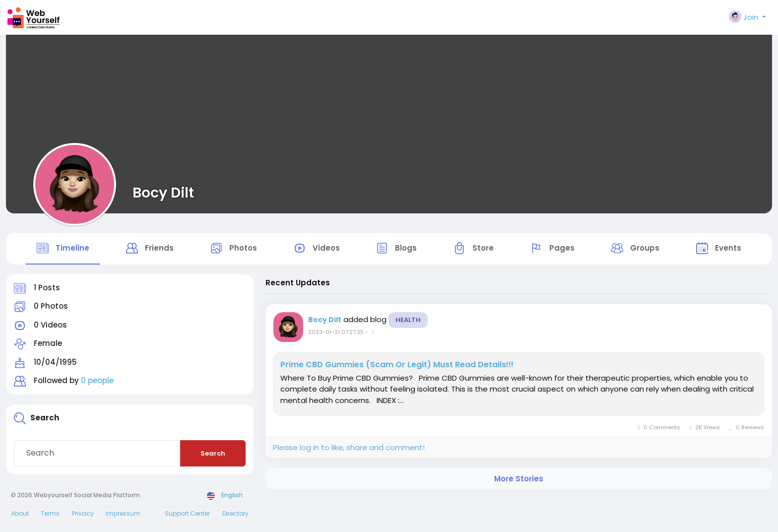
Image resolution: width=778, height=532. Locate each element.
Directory (235, 515)
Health (408, 321)
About (20, 515)
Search (213, 455)
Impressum (123, 515)
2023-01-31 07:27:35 (336, 333)
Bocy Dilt (163, 193)
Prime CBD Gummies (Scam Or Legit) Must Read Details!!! (397, 366)
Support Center (187, 515)
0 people (97, 382)
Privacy (83, 515)
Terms (50, 515)
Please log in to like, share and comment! (349, 449)
